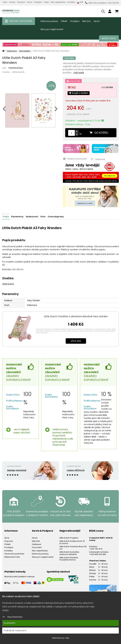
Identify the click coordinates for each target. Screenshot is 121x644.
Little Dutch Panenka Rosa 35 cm (73, 547)
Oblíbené (36, 544)
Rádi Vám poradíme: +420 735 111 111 (102, 3)
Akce (5, 2)
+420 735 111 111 (96, 548)
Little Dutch (18, 72)
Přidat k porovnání (75, 159)
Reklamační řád (12, 557)
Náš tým (86, 21)
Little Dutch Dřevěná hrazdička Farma (69, 558)
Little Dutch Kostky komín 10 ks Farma (72, 542)
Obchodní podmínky (14, 553)
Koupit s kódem (79, 93)
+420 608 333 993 (98, 554)
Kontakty (71, 2)
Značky (12, 2)
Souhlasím (10, 623)
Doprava (21, 2)
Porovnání (37, 547)
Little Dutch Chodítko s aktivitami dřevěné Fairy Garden (76, 316)
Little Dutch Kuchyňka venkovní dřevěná (69, 553)
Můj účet (36, 541)
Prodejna (38, 2)
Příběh (64, 21)
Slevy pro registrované (52, 29)
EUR (80, 3)
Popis (6, 216)
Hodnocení (32, 216)
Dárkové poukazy (49, 21)
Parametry (17, 216)
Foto (43, 216)
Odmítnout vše (61, 638)
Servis (30, 2)
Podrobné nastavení (15, 630)
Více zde (76, 341)
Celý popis (79, 73)
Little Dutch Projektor (69, 538)
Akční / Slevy (109, 38)
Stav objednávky (58, 2)
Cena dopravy (56, 216)
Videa (46, 2)
